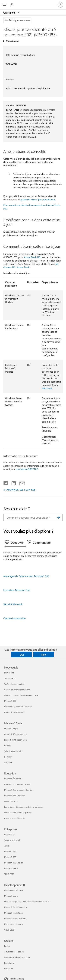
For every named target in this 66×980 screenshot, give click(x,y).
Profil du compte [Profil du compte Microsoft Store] (11, 728)
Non (44, 655)
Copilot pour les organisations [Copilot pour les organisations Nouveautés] (17, 690)
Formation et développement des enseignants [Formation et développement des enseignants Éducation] (24, 807)
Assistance (9, 13)
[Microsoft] (33, 3)
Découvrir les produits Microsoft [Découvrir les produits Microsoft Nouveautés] (18, 707)
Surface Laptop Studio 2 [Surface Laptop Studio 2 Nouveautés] (14, 684)
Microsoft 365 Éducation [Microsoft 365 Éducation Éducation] (15, 796)
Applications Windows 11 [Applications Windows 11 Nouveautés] (15, 712)
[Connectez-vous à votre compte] (60, 5)
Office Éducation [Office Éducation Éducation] (11, 801)
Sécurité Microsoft (13, 604)
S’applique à (12, 41)
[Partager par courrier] (21, 483)
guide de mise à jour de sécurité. (38, 199)
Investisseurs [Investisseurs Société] (10, 963)
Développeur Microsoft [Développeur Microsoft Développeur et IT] (14, 890)
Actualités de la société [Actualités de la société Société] (14, 952)
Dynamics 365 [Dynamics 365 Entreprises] (10, 851)
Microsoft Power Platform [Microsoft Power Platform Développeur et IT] (15, 918)
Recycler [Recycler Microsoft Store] (8, 757)
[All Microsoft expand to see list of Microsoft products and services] (4, 5)
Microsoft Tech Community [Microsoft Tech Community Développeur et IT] (16, 907)
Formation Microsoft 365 (17, 590)
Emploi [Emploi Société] (7, 946)
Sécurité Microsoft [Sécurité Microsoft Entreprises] (12, 840)
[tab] (15, 543)
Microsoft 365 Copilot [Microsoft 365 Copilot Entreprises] (13, 863)
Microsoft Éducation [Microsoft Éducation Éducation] (13, 779)
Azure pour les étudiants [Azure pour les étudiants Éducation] (15, 818)
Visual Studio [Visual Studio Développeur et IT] (10, 930)
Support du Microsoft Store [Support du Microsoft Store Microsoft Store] (16, 740)
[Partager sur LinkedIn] (12, 483)
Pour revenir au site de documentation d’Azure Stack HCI (32, 207)
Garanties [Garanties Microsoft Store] (8, 762)
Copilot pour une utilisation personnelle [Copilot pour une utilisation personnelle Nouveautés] (21, 695)
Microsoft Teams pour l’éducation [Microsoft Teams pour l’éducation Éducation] (19, 790)
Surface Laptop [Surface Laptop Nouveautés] (11, 678)
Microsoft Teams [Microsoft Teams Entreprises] (11, 868)
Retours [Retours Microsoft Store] (8, 745)
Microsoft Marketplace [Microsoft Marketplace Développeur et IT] (14, 913)
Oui (22, 655)
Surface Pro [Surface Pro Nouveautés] (9, 673)
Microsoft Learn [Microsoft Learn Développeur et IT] (11, 896)
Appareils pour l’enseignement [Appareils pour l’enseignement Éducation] (17, 784)
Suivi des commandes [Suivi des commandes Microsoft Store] (13, 751)
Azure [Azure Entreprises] (7, 846)
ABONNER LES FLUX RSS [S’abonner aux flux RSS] (21, 490)
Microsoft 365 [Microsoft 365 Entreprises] (10, 857)
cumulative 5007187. (27, 469)
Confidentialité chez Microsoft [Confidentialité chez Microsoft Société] (17, 957)
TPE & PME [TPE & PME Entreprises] (9, 874)
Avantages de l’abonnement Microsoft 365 (26, 576)
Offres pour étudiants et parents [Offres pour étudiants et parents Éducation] (18, 813)
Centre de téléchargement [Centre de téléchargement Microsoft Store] (15, 734)
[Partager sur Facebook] (6, 483)
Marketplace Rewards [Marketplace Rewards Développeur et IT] (14, 924)
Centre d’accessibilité (14, 618)
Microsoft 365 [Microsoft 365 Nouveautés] (10, 701)
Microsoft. (47, 388)
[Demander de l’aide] (12, 5)
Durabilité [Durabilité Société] (9, 969)
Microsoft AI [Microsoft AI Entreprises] (9, 834)
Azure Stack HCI (33, 257)
